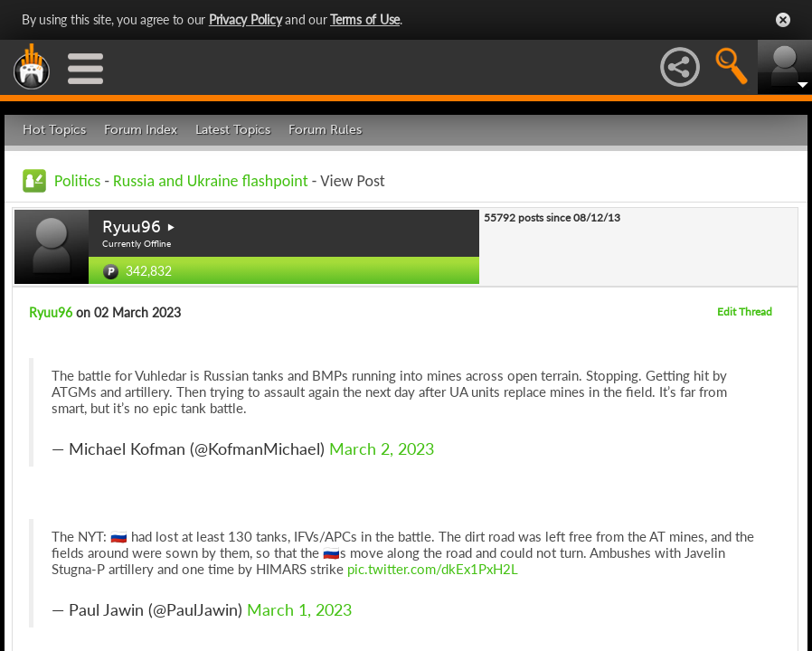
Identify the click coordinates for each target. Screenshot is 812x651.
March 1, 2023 (299, 610)
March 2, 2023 (382, 449)
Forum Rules (325, 130)
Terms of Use (365, 19)
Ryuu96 (132, 227)
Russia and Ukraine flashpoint (211, 181)
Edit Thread (745, 311)
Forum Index (141, 130)
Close (783, 20)
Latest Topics (233, 130)
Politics (77, 181)
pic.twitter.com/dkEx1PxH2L (433, 569)
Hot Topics (54, 130)
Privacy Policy (245, 19)
